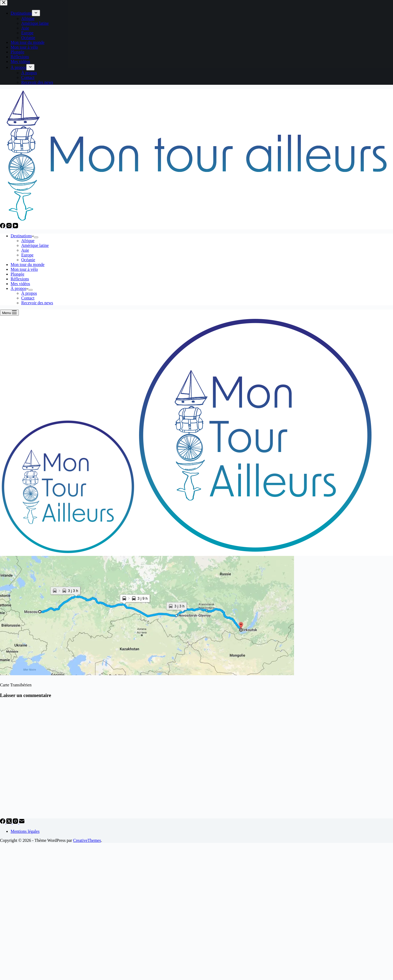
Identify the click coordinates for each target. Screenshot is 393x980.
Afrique (28, 241)
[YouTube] (15, 227)
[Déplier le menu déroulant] (36, 237)
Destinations (22, 236)
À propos (20, 288)
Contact (28, 298)
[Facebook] (3, 227)
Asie (25, 250)
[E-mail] (22, 822)
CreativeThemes (87, 840)
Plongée (18, 274)
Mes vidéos (20, 284)
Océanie (28, 260)
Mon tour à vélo (24, 269)
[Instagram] (10, 227)
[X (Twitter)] (10, 822)
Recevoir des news (37, 303)
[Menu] (9, 313)
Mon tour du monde (28, 265)
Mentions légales (25, 831)
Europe (27, 255)
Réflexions (20, 279)
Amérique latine (35, 245)
